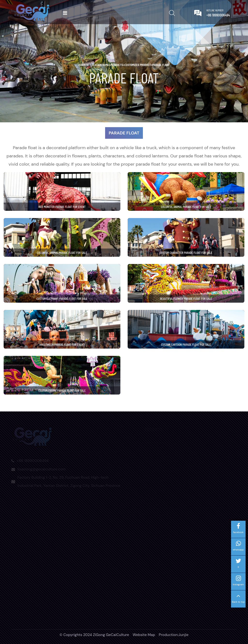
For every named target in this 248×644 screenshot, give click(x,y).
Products (117, 65)
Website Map (144, 635)
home (106, 65)
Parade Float (161, 65)
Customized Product (138, 65)
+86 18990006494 (218, 15)
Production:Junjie (174, 635)
